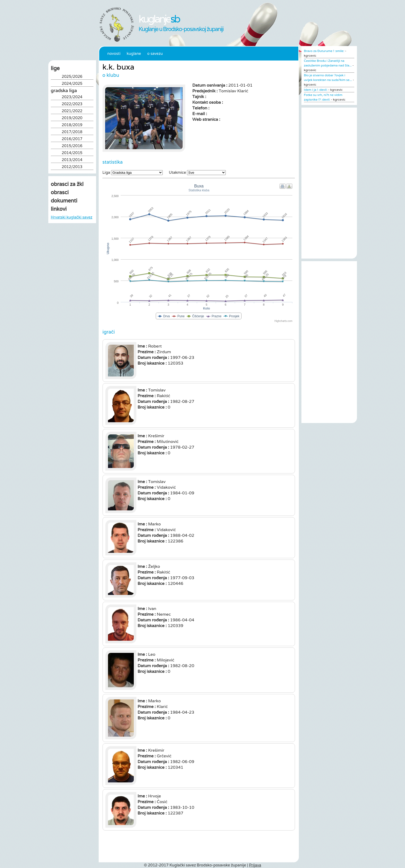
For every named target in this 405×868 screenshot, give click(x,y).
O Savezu (155, 53)
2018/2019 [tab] (72, 125)
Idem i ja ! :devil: (316, 90)
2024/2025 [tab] (72, 84)
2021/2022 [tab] (72, 111)
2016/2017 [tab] (72, 139)
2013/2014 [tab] (72, 160)
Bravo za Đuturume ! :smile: (324, 51)
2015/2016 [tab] (72, 146)
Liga (106, 172)
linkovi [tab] (59, 209)
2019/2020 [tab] (72, 118)
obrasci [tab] (60, 192)
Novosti (114, 53)
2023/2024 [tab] (72, 97)
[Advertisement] (72, 277)
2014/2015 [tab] (72, 153)
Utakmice (177, 172)
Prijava (255, 865)
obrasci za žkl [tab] (67, 184)
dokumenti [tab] (64, 201)
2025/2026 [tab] (72, 77)
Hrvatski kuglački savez (72, 217)
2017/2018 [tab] (72, 132)
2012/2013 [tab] (72, 167)
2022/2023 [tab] (72, 104)
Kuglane (134, 53)
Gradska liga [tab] (64, 90)
